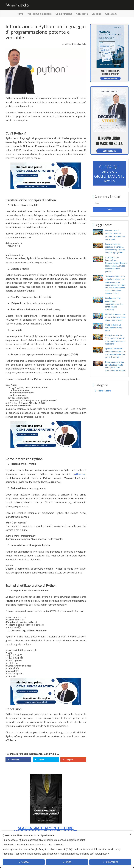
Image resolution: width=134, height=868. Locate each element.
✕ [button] (130, 834)
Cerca (109, 210)
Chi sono (96, 14)
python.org (80, 474)
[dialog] (67, 849)
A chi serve (82, 14)
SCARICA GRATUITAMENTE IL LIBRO (46, 828)
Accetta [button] (24, 862)
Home (20, 14)
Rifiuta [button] (67, 862)
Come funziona (64, 14)
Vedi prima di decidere (39, 14)
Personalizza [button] (110, 862)
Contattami (111, 14)
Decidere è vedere (103, 391)
